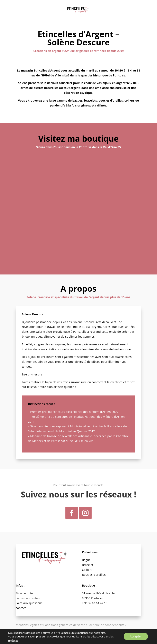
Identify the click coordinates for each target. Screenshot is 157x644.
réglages (13, 640)
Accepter (136, 636)
